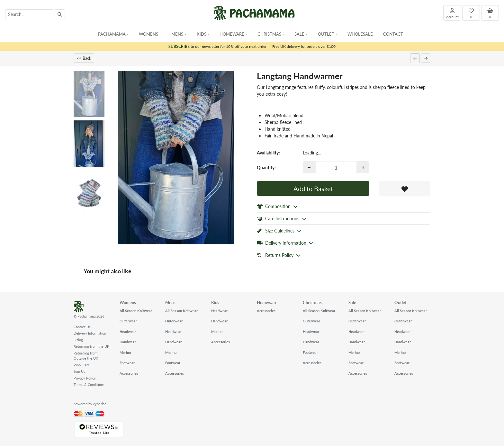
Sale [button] (299, 34)
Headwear (128, 332)
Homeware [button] (232, 34)
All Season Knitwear (136, 311)
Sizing (78, 340)
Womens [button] (148, 34)
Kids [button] (202, 34)
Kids (215, 302)
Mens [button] (177, 34)
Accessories (129, 373)
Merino (125, 352)
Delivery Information (90, 333)
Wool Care (82, 365)
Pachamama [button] (112, 34)
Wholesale (360, 34)
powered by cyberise (90, 404)
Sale (352, 302)
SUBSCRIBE (179, 46)
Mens (170, 302)
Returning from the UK (91, 346)
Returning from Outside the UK (86, 356)
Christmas (312, 302)
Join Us (79, 371)
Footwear (127, 363)
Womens (128, 302)
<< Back (84, 58)
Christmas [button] (269, 34)
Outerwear (128, 321)
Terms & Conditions (89, 385)
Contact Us (82, 327)
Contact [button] (393, 34)
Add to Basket (313, 188)
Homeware (267, 302)
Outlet (401, 302)
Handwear (128, 342)
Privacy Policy (85, 378)
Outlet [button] (326, 34)
